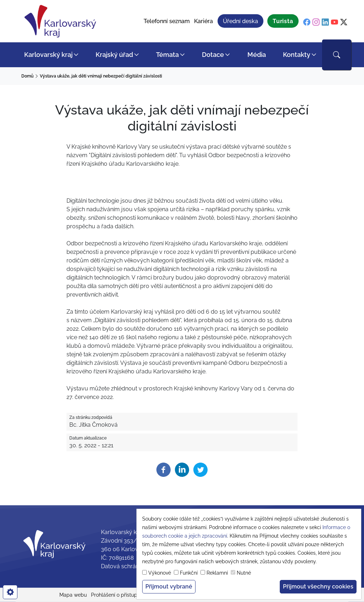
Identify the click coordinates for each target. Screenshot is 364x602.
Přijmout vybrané (169, 587)
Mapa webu (73, 595)
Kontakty (297, 55)
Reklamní (217, 573)
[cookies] (10, 592)
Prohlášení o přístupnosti (120, 595)
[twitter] (344, 22)
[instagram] (316, 22)
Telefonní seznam (167, 21)
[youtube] (334, 22)
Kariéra (204, 21)
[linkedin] (325, 22)
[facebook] (307, 22)
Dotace (213, 55)
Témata (167, 55)
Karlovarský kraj (48, 55)
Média (257, 55)
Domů (27, 76)
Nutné (244, 573)
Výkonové (160, 573)
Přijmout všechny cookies (318, 587)
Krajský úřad (114, 55)
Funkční (189, 573)
